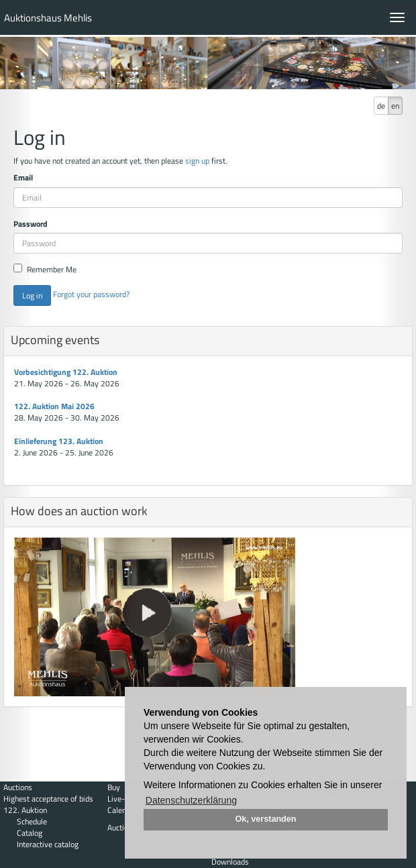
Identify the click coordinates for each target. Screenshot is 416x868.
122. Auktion (25, 810)
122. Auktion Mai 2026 (54, 406)
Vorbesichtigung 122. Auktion (66, 372)
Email (23, 177)
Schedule (32, 821)
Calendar (122, 810)
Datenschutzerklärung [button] (191, 800)
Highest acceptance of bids (48, 799)
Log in (32, 295)
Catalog (30, 833)
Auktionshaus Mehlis (48, 18)
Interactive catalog (48, 844)
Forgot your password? (91, 294)
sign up (197, 161)
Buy (114, 787)
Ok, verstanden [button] (266, 819)
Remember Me (45, 269)
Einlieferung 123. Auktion (59, 441)
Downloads (230, 862)
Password (31, 224)
